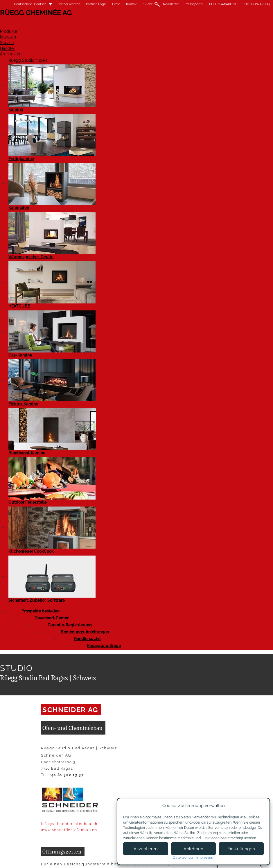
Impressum (51, 855)
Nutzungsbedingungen (90, 855)
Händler (218, 25)
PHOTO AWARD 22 (223, 4)
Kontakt (132, 4)
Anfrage (64, 283)
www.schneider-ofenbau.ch (69, 211)
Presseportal (194, 4)
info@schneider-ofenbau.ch (69, 205)
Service (185, 25)
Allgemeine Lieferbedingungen (70, 861)
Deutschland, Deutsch (27, 4)
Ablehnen (193, 849)
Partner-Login (96, 4)
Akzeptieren (146, 849)
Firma (116, 4)
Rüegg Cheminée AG (29, 22)
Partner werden (69, 4)
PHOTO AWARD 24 (256, 4)
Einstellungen (241, 849)
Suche (148, 4)
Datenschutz (183, 858)
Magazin (153, 25)
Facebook (46, 301)
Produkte (117, 25)
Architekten (257, 25)
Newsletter (171, 4)
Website (115, 283)
